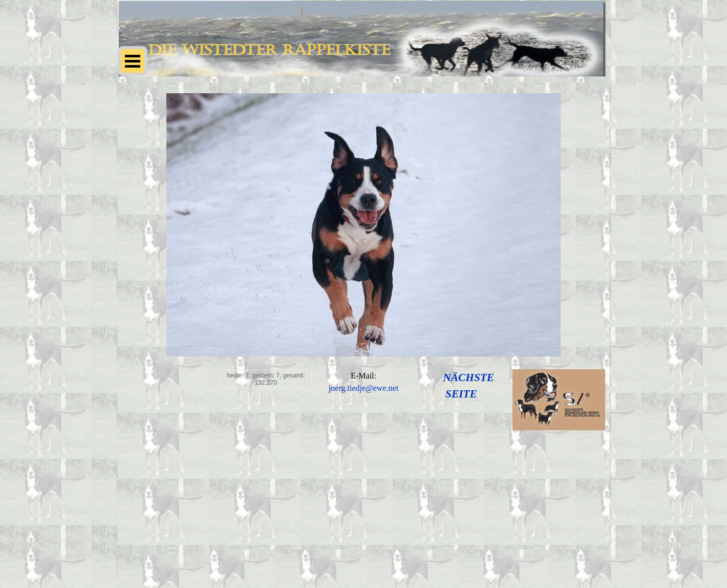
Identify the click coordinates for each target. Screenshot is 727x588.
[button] (363, 388)
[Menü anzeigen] (133, 61)
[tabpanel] (364, 382)
